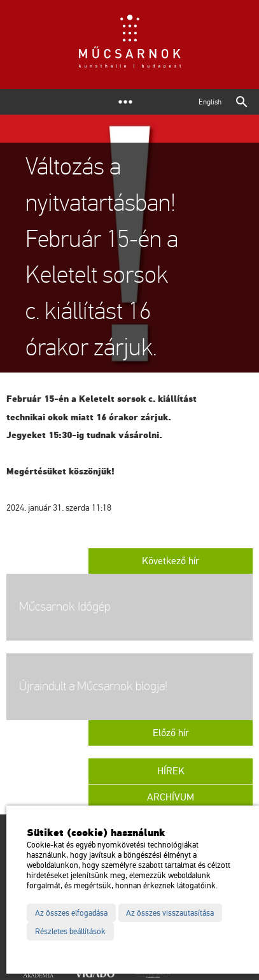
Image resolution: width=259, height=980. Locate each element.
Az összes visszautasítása (170, 913)
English (210, 102)
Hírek (171, 771)
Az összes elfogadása (71, 913)
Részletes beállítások (70, 932)
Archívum (171, 797)
